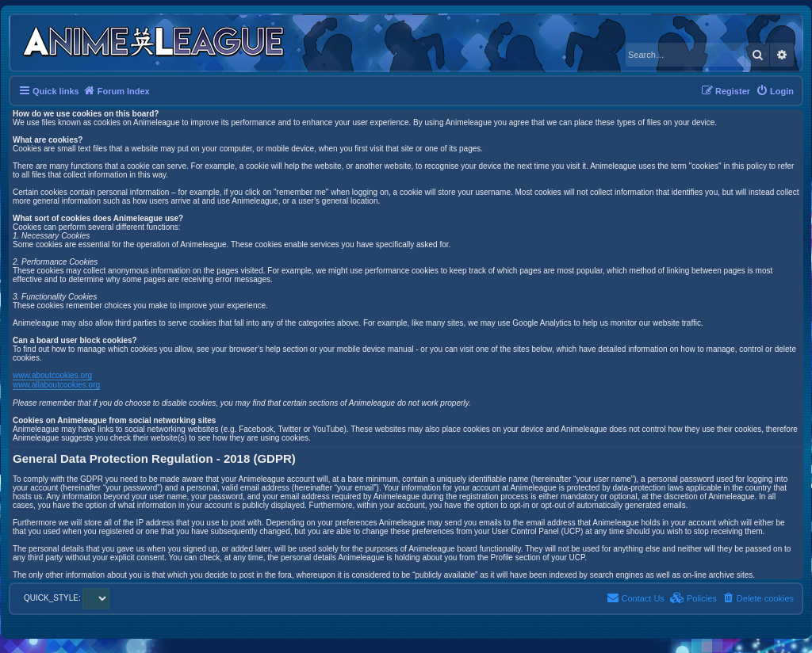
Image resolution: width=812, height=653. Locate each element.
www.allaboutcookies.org (56, 385)
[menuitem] (775, 91)
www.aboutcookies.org (52, 375)
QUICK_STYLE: (67, 598)
